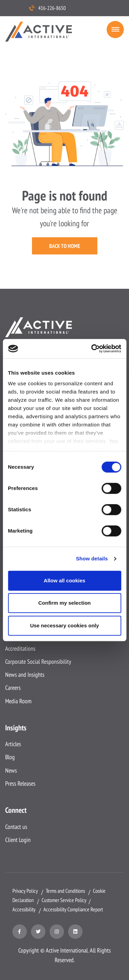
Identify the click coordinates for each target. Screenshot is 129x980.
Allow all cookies (64, 580)
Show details (92, 559)
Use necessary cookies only (64, 625)
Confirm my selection (64, 603)
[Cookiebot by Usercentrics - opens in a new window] (92, 349)
